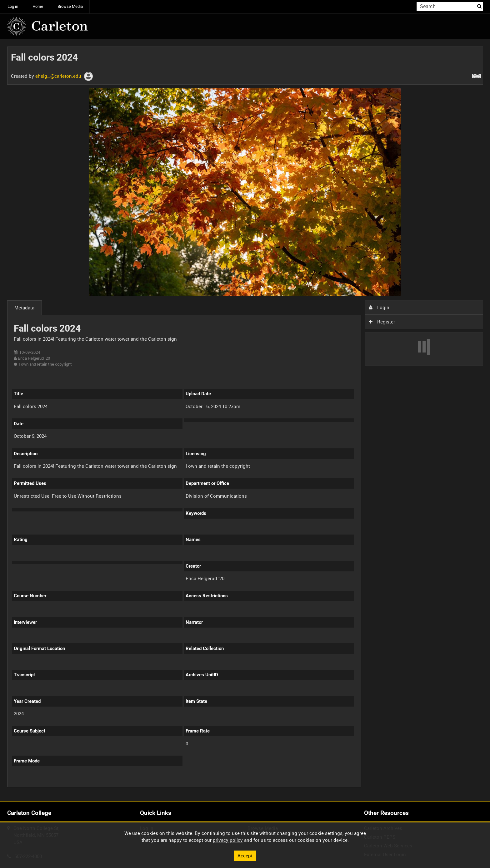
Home (38, 6)
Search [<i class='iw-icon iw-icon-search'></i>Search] (479, 6)
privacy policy (228, 840)
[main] (245, 420)
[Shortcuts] (477, 75)
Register (382, 322)
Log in (13, 6)
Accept (245, 856)
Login (379, 307)
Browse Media (70, 6)
